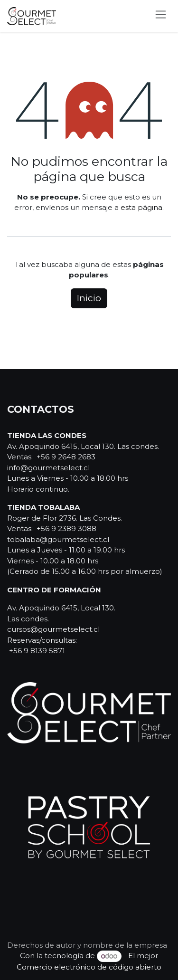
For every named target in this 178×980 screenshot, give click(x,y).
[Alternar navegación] (161, 16)
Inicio (89, 298)
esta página (141, 207)
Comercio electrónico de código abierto (89, 967)
